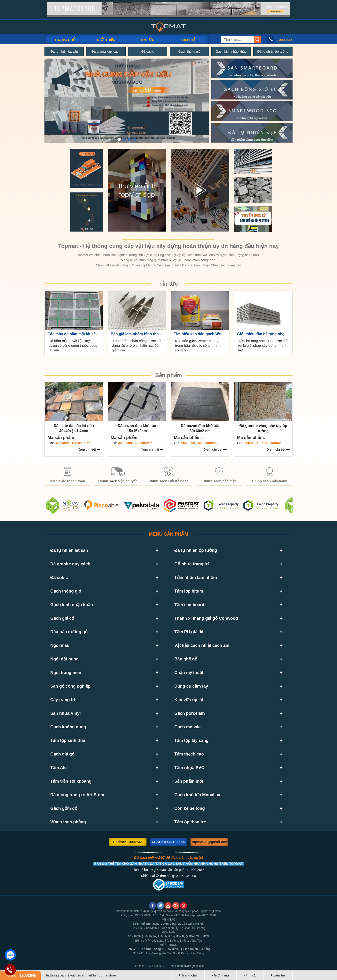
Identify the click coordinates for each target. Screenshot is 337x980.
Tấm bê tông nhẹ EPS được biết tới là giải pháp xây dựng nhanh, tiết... (263, 345)
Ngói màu (60, 645)
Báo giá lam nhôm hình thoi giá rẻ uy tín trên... (152, 334)
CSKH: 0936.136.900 (168, 842)
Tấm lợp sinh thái (68, 741)
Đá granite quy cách (106, 52)
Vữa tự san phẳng (68, 822)
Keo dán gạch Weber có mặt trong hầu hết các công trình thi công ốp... (199, 345)
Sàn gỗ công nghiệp (70, 686)
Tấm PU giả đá (189, 632)
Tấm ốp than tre (190, 822)
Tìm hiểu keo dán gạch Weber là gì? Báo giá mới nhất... (223, 334)
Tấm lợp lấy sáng (191, 741)
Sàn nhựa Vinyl (66, 713)
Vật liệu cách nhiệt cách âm (202, 645)
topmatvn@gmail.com (210, 842)
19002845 (285, 40)
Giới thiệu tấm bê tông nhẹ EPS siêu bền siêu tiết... (282, 334)
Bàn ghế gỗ (186, 659)
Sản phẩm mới (189, 781)
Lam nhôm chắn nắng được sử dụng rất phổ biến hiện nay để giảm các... (136, 345)
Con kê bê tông (190, 808)
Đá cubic (148, 52)
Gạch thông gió (189, 52)
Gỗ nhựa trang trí (192, 564)
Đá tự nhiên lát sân (64, 52)
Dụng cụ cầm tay (191, 686)
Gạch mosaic (187, 727)
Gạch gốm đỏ (64, 808)
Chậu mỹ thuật (189, 673)
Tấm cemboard (189, 605)
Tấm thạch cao (189, 754)
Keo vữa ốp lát (189, 700)
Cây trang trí (63, 700)
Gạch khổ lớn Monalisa (197, 795)
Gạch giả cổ (62, 618)
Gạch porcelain (190, 713)
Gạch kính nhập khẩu (231, 52)
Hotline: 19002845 (128, 842)
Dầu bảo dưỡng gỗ (69, 632)
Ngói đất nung (64, 659)
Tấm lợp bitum (189, 591)
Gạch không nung (68, 727)
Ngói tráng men (66, 673)
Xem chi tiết (89, 449)
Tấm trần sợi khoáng (71, 781)
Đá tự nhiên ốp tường (273, 52)
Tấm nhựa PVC (189, 768)
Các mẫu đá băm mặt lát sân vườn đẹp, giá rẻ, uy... (92, 334)
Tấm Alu (59, 768)
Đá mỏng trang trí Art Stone (78, 795)
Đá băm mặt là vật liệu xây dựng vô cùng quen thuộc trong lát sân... (73, 345)
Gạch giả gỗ (62, 754)
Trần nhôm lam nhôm (196, 578)
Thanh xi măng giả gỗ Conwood (206, 618)
